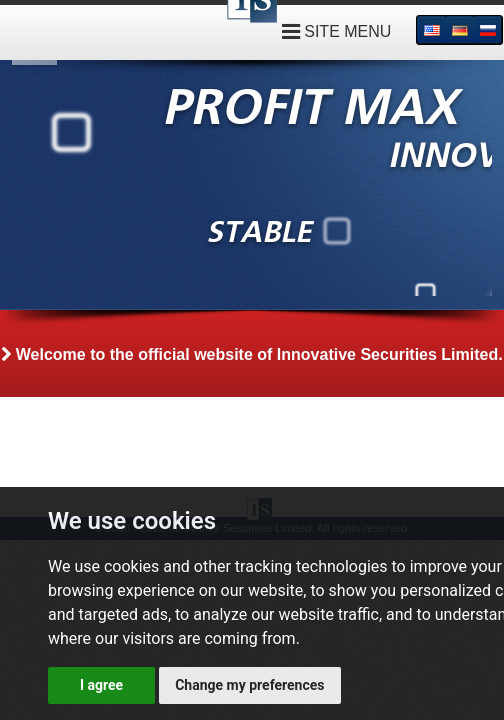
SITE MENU (337, 31)
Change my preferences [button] (249, 685)
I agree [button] (101, 685)
